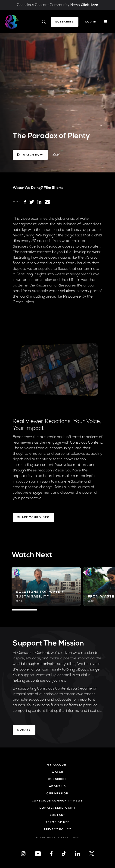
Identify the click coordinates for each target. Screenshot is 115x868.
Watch (57, 772)
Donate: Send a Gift (58, 808)
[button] (106, 22)
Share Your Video (34, 517)
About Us (57, 787)
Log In (91, 22)
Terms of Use (58, 822)
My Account (58, 765)
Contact (57, 815)
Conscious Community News (57, 801)
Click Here (89, 5)
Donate (24, 730)
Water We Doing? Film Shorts (38, 188)
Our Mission (57, 794)
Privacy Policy (58, 830)
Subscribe (65, 22)
